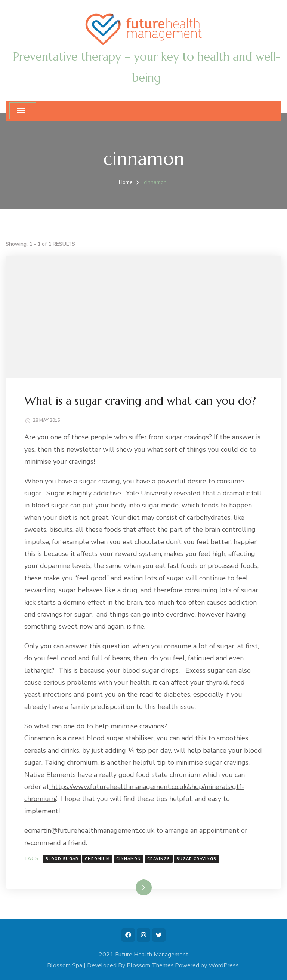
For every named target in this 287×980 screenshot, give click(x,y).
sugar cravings (196, 859)
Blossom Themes (150, 965)
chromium (97, 859)
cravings (159, 859)
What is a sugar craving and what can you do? (140, 401)
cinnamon (129, 859)
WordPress (224, 965)
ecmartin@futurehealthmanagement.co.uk (89, 830)
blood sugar (62, 859)
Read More (132, 887)
